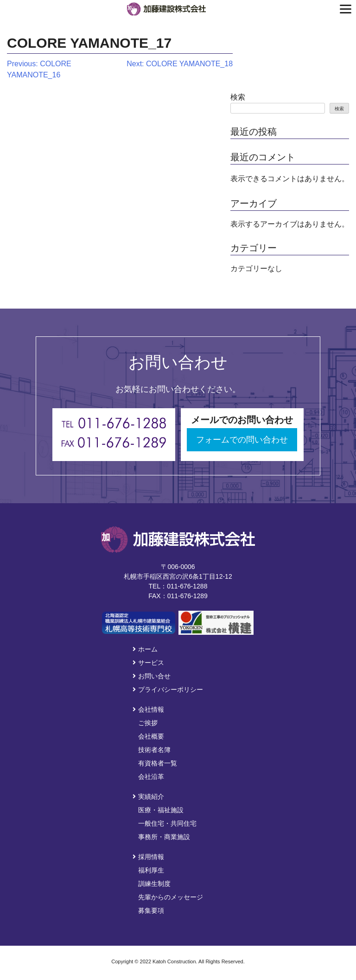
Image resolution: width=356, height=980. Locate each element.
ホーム (145, 649)
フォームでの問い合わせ (242, 440)
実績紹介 (148, 797)
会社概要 (151, 736)
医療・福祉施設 (161, 810)
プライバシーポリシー (168, 689)
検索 (238, 97)
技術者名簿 (154, 750)
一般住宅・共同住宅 (167, 823)
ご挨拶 (148, 723)
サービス (148, 663)
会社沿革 (151, 777)
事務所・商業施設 (164, 837)
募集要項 (151, 910)
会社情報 (148, 709)
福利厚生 (151, 870)
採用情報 (148, 857)
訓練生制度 (154, 884)
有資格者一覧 (158, 763)
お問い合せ (152, 676)
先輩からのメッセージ (171, 897)
